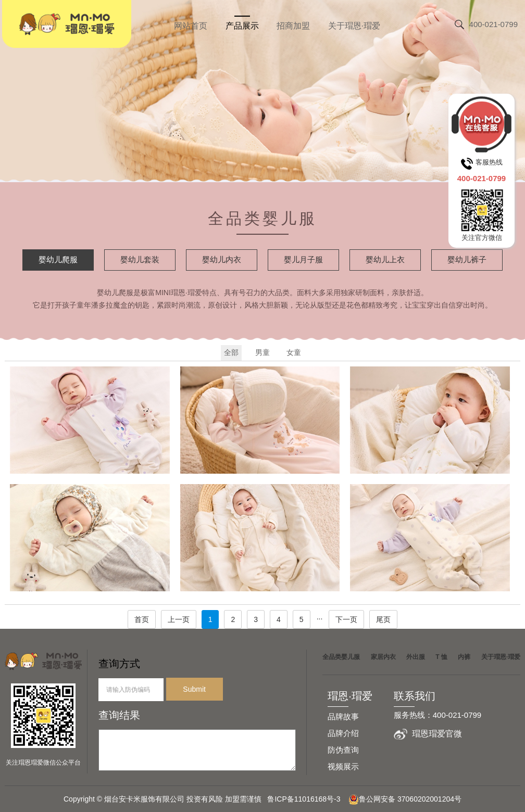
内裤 (464, 657)
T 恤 (441, 657)
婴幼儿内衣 (222, 259)
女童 (294, 352)
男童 (262, 352)
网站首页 (191, 26)
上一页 (179, 619)
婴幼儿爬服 (58, 259)
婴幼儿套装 (140, 259)
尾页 (383, 619)
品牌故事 (343, 716)
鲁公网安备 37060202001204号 (405, 799)
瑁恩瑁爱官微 (437, 734)
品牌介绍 (343, 733)
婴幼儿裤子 (467, 259)
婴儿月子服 (303, 259)
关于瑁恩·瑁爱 (354, 26)
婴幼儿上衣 (385, 259)
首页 (142, 619)
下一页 (346, 619)
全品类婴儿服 (341, 657)
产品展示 (242, 26)
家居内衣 (383, 657)
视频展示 (343, 766)
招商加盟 (293, 26)
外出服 (416, 657)
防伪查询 (343, 750)
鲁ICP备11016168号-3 (307, 799)
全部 (231, 352)
